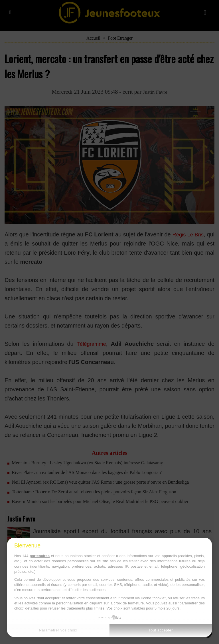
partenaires (40, 556)
